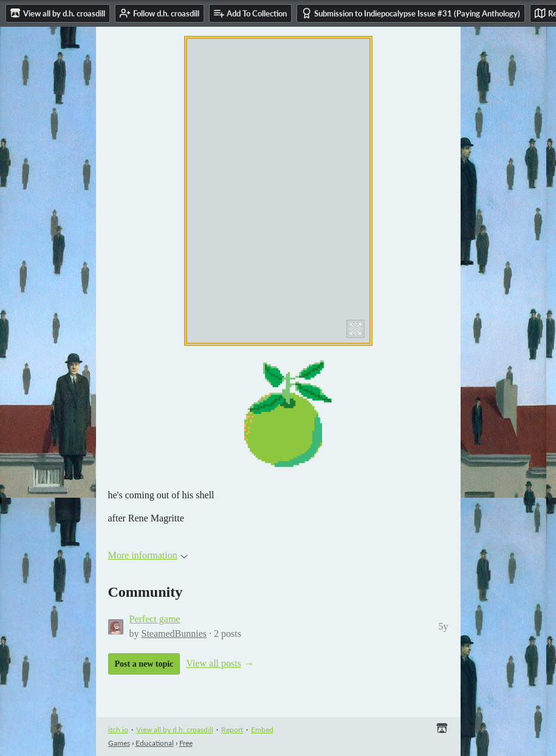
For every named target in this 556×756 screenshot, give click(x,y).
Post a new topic (144, 664)
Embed (262, 730)
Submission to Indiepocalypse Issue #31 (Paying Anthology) (411, 13)
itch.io (118, 730)
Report (232, 730)
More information (148, 555)
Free (186, 743)
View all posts (214, 663)
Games (119, 743)
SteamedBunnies (174, 634)
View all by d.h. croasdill (175, 730)
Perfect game (155, 619)
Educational (155, 743)
